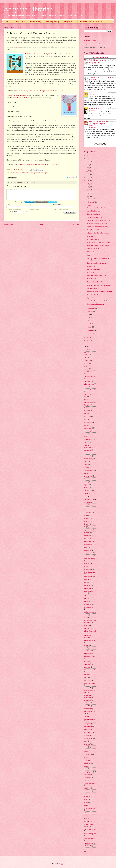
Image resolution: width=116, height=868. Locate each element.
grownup (86, 533)
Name (8, 205)
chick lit (22, 173)
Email (31, 205)
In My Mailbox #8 (93, 295)
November (91, 202)
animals (86, 369)
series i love (87, 763)
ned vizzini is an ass (89, 640)
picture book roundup (90, 670)
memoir (86, 602)
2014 (87, 181)
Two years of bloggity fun (95, 217)
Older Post (75, 225)
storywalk (86, 781)
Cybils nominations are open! (96, 304)
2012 (87, 187)
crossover (86, 467)
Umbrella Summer (12, 95)
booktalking (87, 431)
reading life (87, 716)
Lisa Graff (23, 95)
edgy (85, 496)
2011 (87, 190)
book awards (87, 416)
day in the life (88, 476)
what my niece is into (90, 829)
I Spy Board (91, 236)
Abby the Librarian (28, 9)
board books (87, 414)
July (89, 314)
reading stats (87, 724)
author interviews (89, 384)
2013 (87, 184)
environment (87, 502)
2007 (87, 340)
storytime (86, 778)
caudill (86, 437)
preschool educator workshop (89, 692)
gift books (87, 518)
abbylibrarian (97, 44)
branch (86, 434)
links (85, 583)
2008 (87, 337)
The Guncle (92, 93)
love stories (87, 585)
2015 (87, 177)
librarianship (87, 569)
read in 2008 (87, 706)
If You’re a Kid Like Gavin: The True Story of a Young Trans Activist (98, 124)
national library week (90, 631)
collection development (87, 446)
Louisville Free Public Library (21, 98)
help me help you (89, 541)
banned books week (89, 390)
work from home (88, 843)
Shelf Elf (61, 91)
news (85, 648)
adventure (86, 360)
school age (87, 744)
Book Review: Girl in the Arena (97, 263)
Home (9, 21)
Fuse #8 (52, 91)
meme (85, 599)
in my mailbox (88, 553)
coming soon (87, 450)
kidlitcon (86, 566)
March (90, 327)
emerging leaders (89, 499)
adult (85, 358)
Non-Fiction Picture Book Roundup (98, 227)
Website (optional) (58, 205)
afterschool (87, 363)
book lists (86, 425)
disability (86, 482)
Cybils (17, 47)
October (90, 205)
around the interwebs (90, 372)
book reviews (15, 173)
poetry (85, 677)
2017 (87, 171)
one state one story (89, 657)
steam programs (88, 772)
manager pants (88, 588)
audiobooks (87, 381)
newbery (86, 645)
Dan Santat (66, 54)
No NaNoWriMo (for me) (95, 279)
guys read (37, 173)
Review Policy (35, 21)
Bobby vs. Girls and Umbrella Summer (99, 242)
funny (85, 515)
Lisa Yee (51, 54)
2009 (87, 196)
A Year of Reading (53, 165)
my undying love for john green (90, 622)
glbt (85, 527)
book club (86, 419)
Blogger (62, 864)
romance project (88, 738)
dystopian (86, 488)
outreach (86, 661)
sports (85, 769)
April (89, 324)
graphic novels (88, 530)
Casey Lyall (93, 110)
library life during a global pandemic (89, 573)
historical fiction (88, 544)
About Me (20, 21)
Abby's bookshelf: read (100, 57)
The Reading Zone (26, 91)
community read (88, 453)
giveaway (86, 524)
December (91, 199)
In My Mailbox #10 (93, 230)
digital (85, 479)
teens (85, 794)
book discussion (88, 422)
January (90, 333)
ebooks (86, 493)
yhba (85, 852)
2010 (87, 193)
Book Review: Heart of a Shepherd (97, 224)
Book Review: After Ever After (96, 276)
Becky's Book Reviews (27, 165)
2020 (87, 162)
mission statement (89, 612)
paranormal (87, 667)
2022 (87, 155)
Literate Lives (40, 165)
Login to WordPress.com (41, 202)
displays (86, 485)
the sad (86, 797)
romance (86, 735)
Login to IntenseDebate (29, 202)
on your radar (87, 654)
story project (87, 775)
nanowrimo (87, 628)
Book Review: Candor (94, 214)
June (89, 318)
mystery (86, 625)
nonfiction (87, 651)
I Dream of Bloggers (93, 239)
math (85, 596)
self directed (87, 760)
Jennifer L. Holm (94, 64)
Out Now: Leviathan (93, 288)
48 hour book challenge (87, 354)
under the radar (88, 813)
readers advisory (88, 709)
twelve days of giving (90, 808)
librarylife (86, 580)
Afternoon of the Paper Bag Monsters (98, 233)
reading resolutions (89, 719)
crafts (85, 464)
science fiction (88, 754)
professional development (87, 696)
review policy (88, 733)
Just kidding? (91, 273)
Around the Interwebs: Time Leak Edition (99, 301)
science (86, 747)
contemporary (29, 173)
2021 (87, 158)
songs (85, 766)
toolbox (86, 803)
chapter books (88, 440)
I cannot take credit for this (95, 282)
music (85, 618)
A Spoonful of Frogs (95, 108)
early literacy (87, 491)
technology (87, 788)
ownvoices (87, 664)
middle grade (44, 173)
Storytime (68, 21)
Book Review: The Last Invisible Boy (98, 246)
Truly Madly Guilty (95, 78)
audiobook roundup (89, 377)
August (90, 311)
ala (84, 366)
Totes (89, 255)
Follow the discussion (75, 177)
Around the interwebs (94, 211)
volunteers (87, 822)
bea (85, 399)
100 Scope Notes (44, 91)
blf (84, 408)
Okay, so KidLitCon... (94, 249)
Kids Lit (35, 91)
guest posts (87, 536)
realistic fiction (88, 730)
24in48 (86, 350)
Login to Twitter (53, 202)
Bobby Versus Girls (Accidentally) (35, 54)
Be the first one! (32, 182)
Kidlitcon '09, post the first (95, 252)
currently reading (89, 470)
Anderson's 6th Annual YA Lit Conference (100, 291)
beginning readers (89, 402)
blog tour (86, 411)
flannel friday (88, 513)
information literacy (89, 559)
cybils (85, 473)
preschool (86, 688)
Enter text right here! (41, 194)
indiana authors (88, 556)
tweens (86, 805)
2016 (87, 174)
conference (87, 456)
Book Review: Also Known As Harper (98, 285)
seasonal (86, 757)
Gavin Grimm (93, 128)
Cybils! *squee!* (92, 298)
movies (86, 615)
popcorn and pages (89, 683)
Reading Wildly (52, 21)
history (86, 547)
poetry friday (87, 680)
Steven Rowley (93, 95)
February (90, 330)
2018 (87, 168)
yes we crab (87, 849)
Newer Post (9, 225)
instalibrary (87, 563)
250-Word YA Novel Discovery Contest (99, 220)
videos (85, 819)
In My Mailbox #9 (93, 266)
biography (87, 405)
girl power (87, 521)
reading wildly (88, 727)
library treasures (88, 577)
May (89, 321)
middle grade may (89, 607)
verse (85, 816)
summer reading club (90, 783)
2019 (87, 165)
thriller (86, 800)
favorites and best (89, 508)
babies (85, 387)
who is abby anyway (90, 834)
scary (85, 741)
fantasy (86, 505)
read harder (87, 703)
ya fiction (86, 846)
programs (86, 700)
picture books (88, 675)
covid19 (86, 462)
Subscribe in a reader (90, 40)
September (91, 308)
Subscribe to (17, 212)
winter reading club (89, 838)
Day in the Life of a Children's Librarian (99, 208)
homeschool (87, 550)
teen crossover (88, 791)
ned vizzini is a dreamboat (88, 637)
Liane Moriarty (93, 79)
